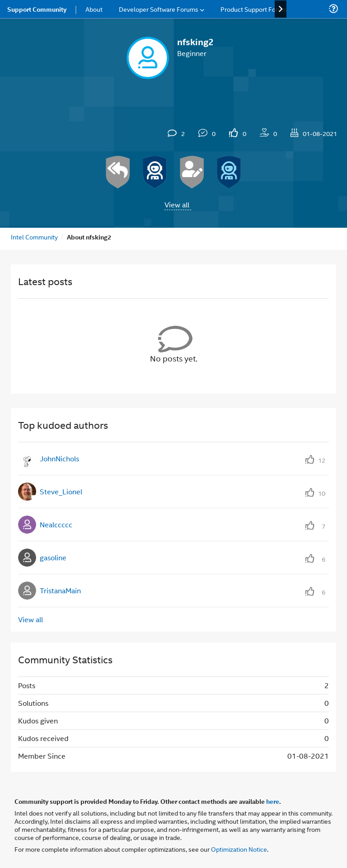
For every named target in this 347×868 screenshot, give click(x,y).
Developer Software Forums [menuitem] (159, 9)
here (273, 801)
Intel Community (34, 237)
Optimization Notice (239, 849)
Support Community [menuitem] (37, 9)
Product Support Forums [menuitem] (255, 9)
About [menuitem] (94, 9)
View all (177, 204)
